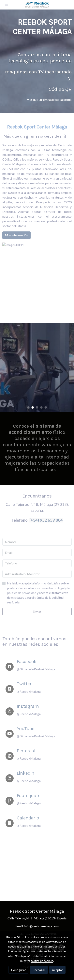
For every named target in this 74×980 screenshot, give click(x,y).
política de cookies (42, 961)
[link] (37, 5)
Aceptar (57, 970)
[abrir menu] (7, 5)
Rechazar (39, 970)
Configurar (18, 970)
